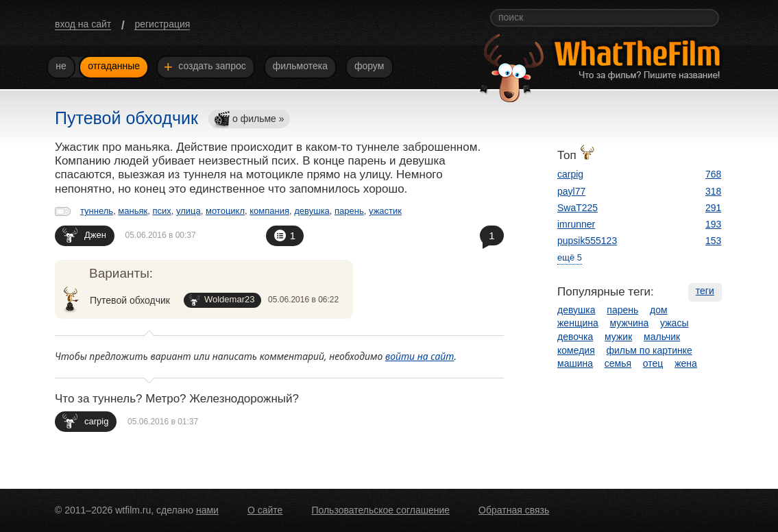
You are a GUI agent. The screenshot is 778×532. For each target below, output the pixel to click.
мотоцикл (225, 211)
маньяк (133, 211)
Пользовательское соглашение (380, 510)
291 (713, 208)
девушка (312, 211)
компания (269, 211)
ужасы (674, 323)
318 (713, 191)
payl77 (571, 191)
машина (575, 363)
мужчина (630, 323)
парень (349, 211)
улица (189, 211)
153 (713, 241)
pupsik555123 (587, 241)
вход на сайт (83, 24)
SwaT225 (578, 208)
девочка (575, 337)
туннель (97, 211)
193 (713, 224)
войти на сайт (420, 356)
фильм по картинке (649, 350)
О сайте (265, 510)
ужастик (385, 211)
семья (618, 363)
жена (686, 363)
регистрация (162, 24)
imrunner (576, 224)
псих (161, 211)
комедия (576, 350)
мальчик (662, 337)
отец (653, 363)
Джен (84, 235)
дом (659, 310)
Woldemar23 (222, 300)
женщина (578, 323)
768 (713, 174)
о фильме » (249, 120)
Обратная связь (514, 510)
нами (207, 510)
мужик (618, 337)
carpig (85, 421)
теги (705, 291)
